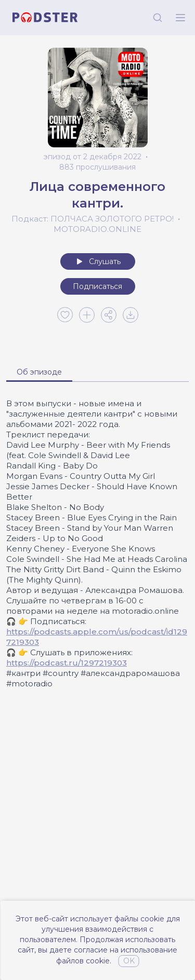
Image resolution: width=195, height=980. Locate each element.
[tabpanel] (97, 544)
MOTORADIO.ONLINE (97, 229)
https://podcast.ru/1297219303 (67, 663)
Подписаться (97, 286)
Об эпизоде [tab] (39, 372)
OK (129, 961)
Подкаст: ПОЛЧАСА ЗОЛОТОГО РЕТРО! (93, 219)
